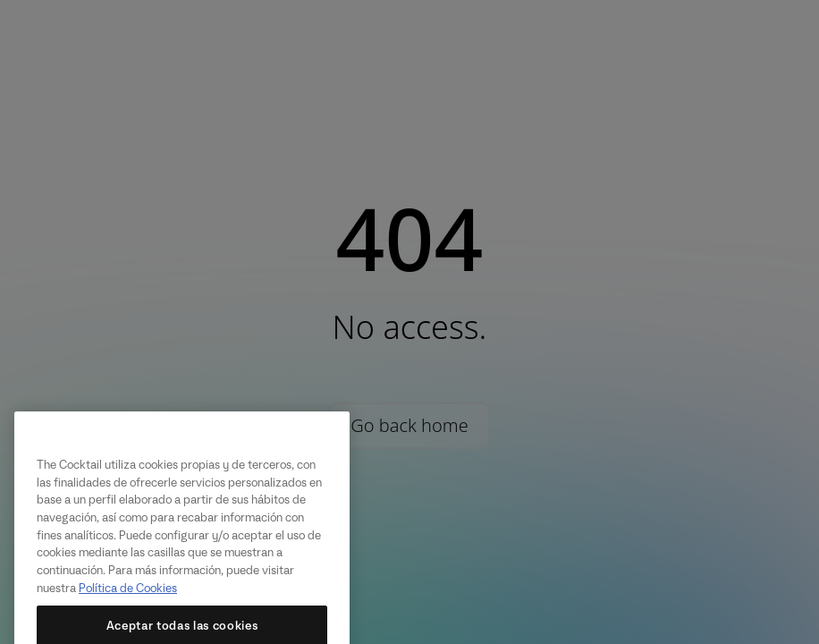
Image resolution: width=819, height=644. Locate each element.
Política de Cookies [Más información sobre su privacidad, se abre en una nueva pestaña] (128, 599)
